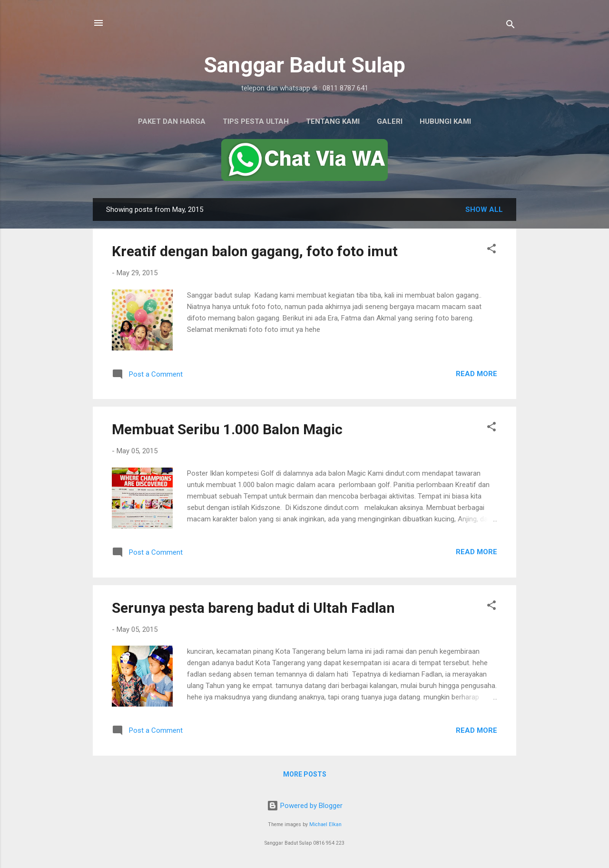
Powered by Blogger (305, 806)
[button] (491, 250)
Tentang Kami (333, 121)
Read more (476, 374)
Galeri (390, 121)
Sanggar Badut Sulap (304, 65)
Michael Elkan (325, 824)
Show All (484, 210)
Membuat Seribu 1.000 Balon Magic (227, 429)
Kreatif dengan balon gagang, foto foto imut (255, 251)
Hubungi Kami (445, 121)
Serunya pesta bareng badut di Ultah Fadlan (253, 608)
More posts (305, 774)
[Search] (511, 26)
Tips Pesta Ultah (256, 121)
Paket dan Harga (172, 121)
